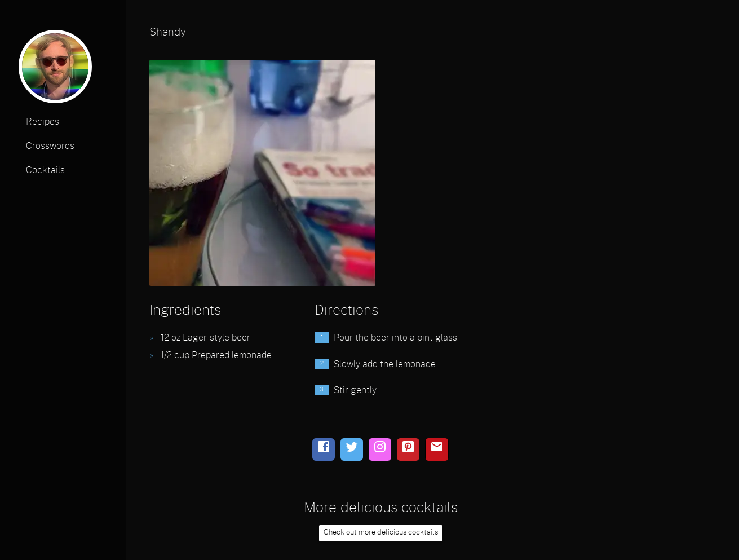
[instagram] (380, 449)
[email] (437, 449)
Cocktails (45, 170)
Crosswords (50, 146)
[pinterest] (408, 449)
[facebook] (324, 449)
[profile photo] (55, 70)
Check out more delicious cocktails (381, 533)
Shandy (168, 32)
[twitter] (352, 449)
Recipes (43, 122)
